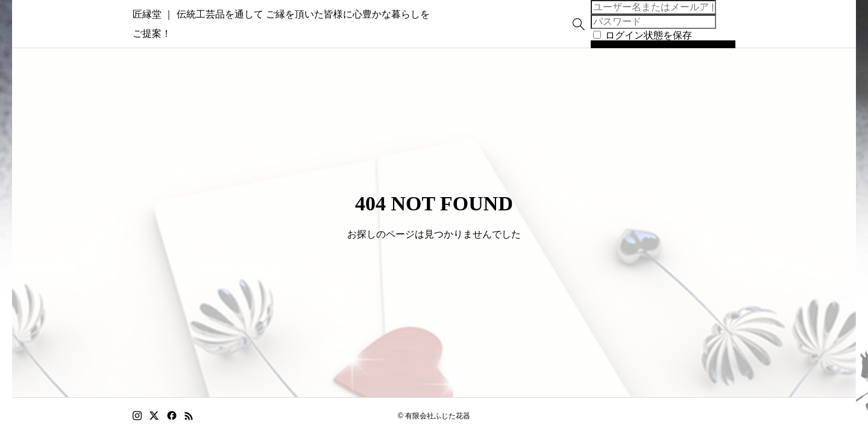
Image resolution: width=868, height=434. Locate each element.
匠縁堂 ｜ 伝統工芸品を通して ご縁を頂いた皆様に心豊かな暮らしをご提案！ (300, 24)
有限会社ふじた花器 (438, 416)
